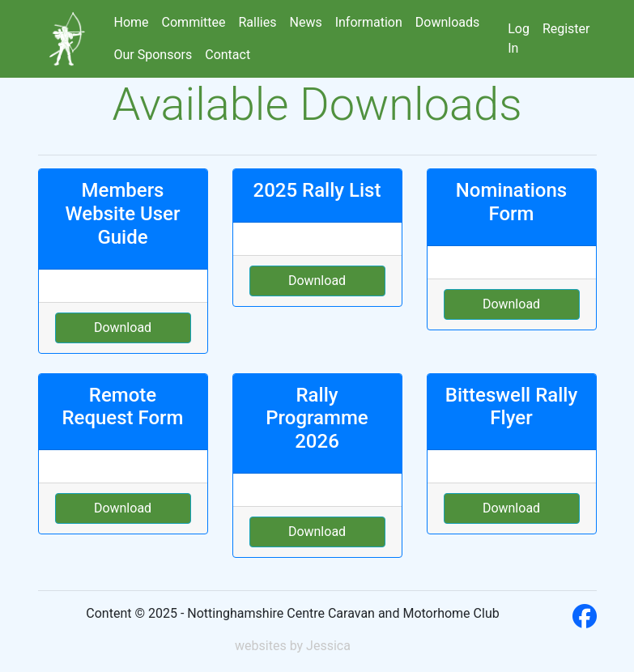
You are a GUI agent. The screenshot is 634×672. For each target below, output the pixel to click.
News (305, 22)
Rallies (258, 22)
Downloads (447, 22)
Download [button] (123, 327)
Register (566, 29)
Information (369, 22)
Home (132, 22)
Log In (519, 38)
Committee (194, 22)
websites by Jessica (293, 646)
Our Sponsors (153, 55)
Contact (228, 55)
